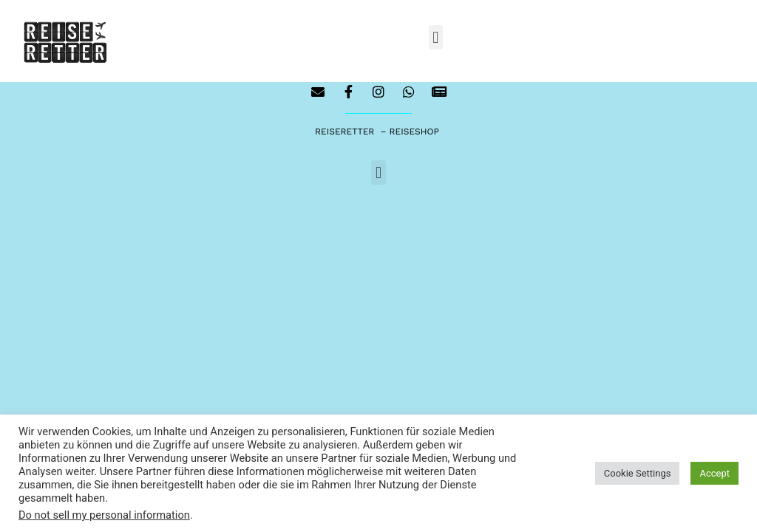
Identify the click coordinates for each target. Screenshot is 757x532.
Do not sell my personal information (104, 515)
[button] (436, 37)
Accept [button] (714, 473)
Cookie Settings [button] (638, 473)
